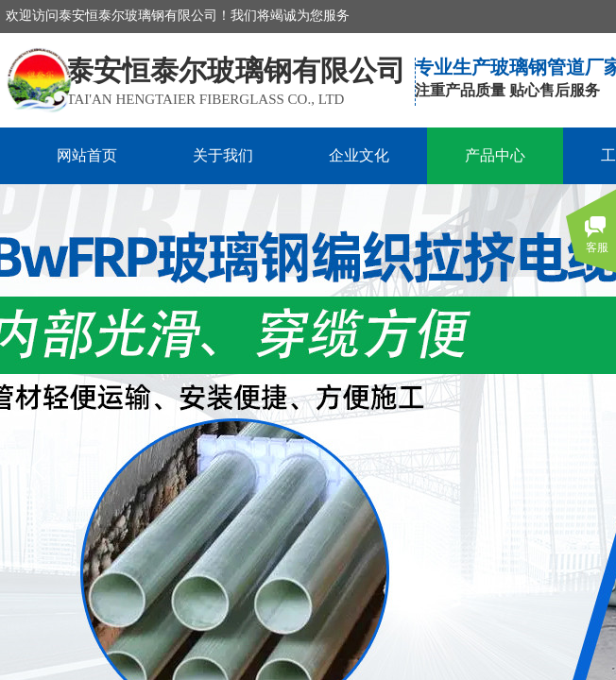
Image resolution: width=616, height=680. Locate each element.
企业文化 (359, 155)
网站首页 (87, 155)
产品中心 (495, 155)
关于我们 (223, 155)
